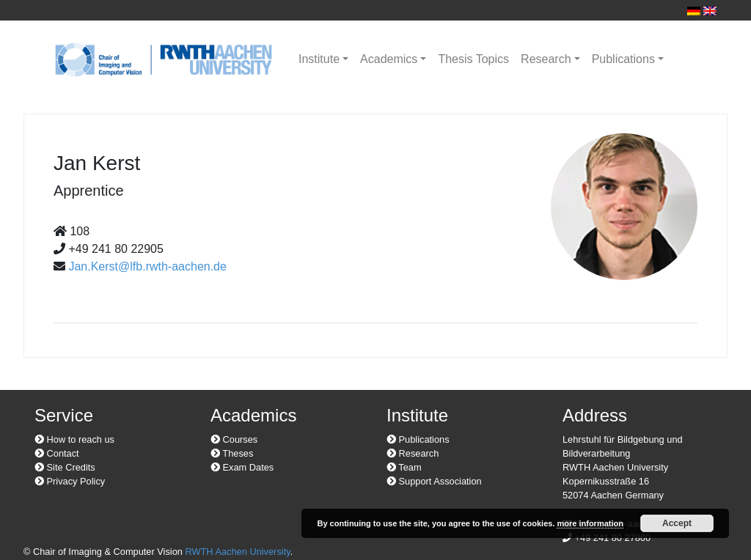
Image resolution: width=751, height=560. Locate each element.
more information (590, 523)
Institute (319, 59)
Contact (57, 453)
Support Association (434, 481)
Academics (389, 59)
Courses (234, 439)
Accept (677, 523)
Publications (623, 59)
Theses (232, 453)
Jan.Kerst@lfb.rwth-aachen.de (147, 266)
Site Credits (65, 467)
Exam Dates (242, 467)
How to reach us (74, 439)
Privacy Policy (70, 481)
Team (404, 467)
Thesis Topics (473, 59)
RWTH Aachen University (237, 552)
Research (546, 59)
